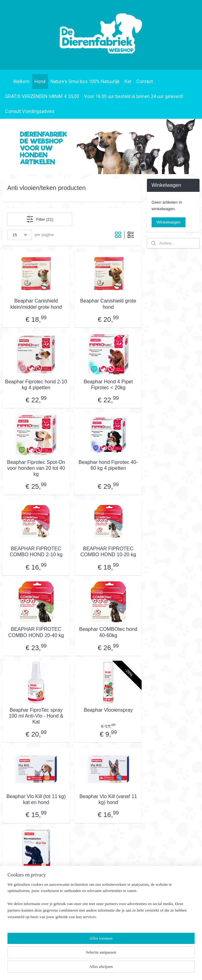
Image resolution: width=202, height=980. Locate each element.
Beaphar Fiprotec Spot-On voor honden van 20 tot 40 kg (36, 468)
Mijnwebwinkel (164, 968)
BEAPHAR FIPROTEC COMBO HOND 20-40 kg (36, 632)
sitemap (84, 968)
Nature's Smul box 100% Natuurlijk (85, 81)
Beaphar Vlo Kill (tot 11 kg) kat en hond (36, 799)
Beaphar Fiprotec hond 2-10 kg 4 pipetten (36, 384)
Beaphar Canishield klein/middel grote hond (36, 304)
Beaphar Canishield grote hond (108, 304)
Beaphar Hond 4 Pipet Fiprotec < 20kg (108, 384)
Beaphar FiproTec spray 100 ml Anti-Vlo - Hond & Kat (36, 716)
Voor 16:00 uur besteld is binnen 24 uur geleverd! (134, 96)
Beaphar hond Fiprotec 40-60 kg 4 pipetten (108, 465)
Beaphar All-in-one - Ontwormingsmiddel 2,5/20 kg (36, 883)
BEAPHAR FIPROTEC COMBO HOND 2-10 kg (36, 552)
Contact (145, 81)
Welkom (21, 81)
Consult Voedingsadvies (30, 111)
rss (95, 968)
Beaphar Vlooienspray (108, 710)
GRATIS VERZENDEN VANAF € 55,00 (42, 96)
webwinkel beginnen (116, 968)
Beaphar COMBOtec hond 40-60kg (108, 632)
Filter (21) (40, 219)
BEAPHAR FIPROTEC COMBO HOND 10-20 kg (108, 552)
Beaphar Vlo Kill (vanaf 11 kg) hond (108, 799)
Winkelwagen (169, 222)
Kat (128, 81)
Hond (40, 81)
